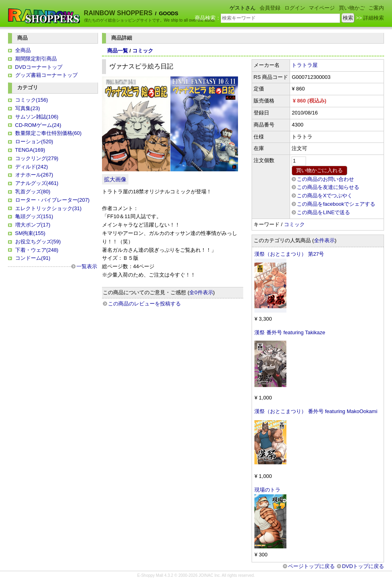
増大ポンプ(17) (33, 225)
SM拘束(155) (30, 233)
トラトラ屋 (305, 65)
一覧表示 (87, 266)
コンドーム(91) (33, 258)
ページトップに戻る (311, 566)
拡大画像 (115, 179)
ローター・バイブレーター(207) (52, 200)
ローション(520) (34, 141)
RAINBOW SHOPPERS (118, 13)
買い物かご (352, 8)
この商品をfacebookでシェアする (336, 204)
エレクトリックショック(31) (48, 208)
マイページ (322, 8)
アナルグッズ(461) (37, 183)
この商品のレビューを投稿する (144, 304)
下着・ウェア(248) (37, 250)
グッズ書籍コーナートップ (46, 75)
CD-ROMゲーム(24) (38, 125)
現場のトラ (267, 490)
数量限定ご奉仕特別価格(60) (48, 133)
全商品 (23, 50)
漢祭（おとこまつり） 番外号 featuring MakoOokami (316, 411)
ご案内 (376, 8)
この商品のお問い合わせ (325, 179)
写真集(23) (28, 108)
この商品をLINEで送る (323, 212)
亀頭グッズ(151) (34, 216)
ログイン (295, 8)
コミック (143, 51)
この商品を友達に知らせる (328, 187)
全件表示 (324, 240)
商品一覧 (118, 51)
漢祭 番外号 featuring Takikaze (290, 332)
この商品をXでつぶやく (325, 196)
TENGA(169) (30, 150)
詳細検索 (374, 18)
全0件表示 (201, 292)
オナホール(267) (34, 175)
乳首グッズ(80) (33, 192)
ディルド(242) (32, 167)
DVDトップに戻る (363, 566)
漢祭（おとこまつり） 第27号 (289, 254)
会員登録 (270, 8)
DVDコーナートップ (39, 67)
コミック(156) (32, 100)
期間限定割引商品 (36, 59)
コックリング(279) (37, 158)
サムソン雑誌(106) (37, 117)
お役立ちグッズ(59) (38, 242)
